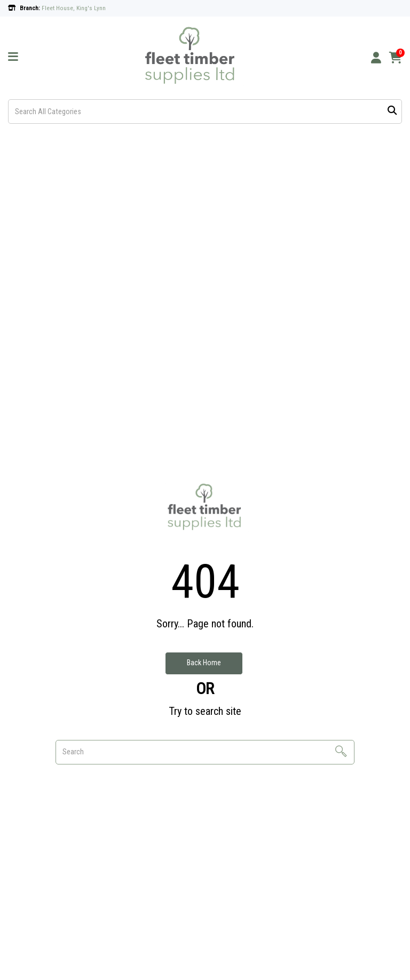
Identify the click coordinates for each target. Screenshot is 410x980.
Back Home (204, 663)
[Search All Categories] (205, 111)
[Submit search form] (392, 112)
